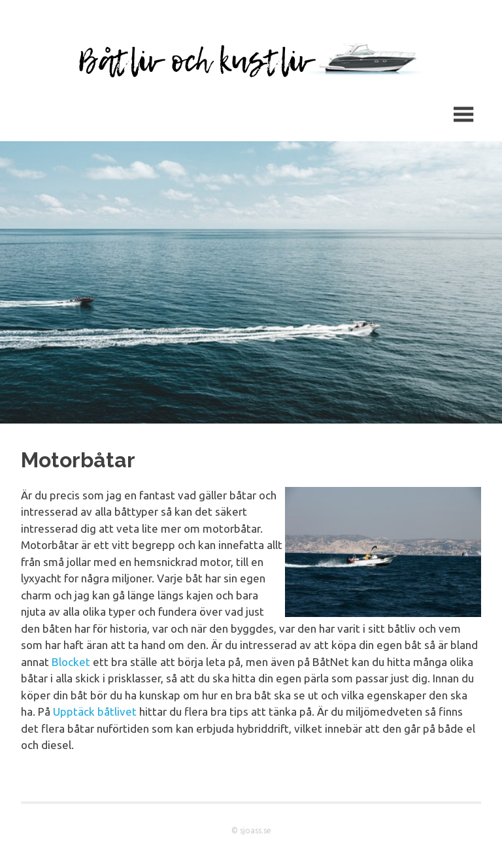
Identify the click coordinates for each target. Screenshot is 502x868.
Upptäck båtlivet (95, 711)
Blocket (71, 662)
